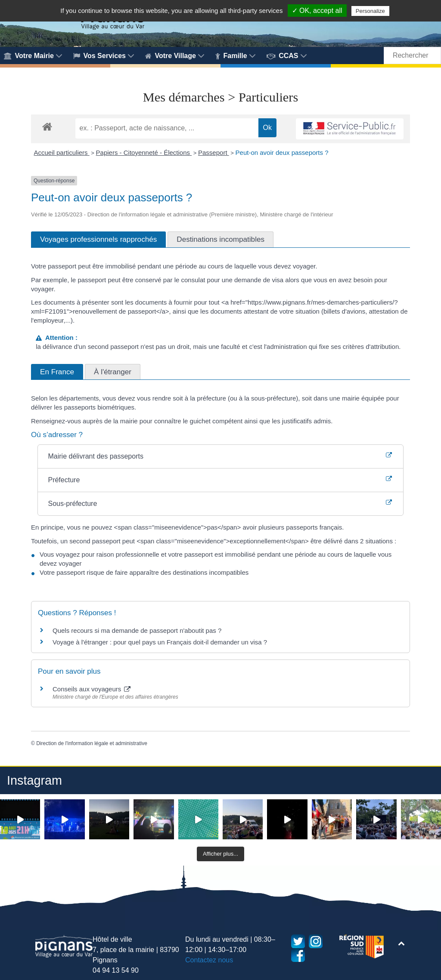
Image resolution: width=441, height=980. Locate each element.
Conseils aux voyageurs (92, 689)
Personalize (370, 11)
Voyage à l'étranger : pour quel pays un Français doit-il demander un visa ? (160, 642)
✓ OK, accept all (317, 11)
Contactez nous (209, 960)
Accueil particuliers (62, 153)
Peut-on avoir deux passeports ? (282, 153)
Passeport (214, 153)
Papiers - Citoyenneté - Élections (144, 153)
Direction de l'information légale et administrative (92, 743)
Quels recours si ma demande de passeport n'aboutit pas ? (137, 630)
